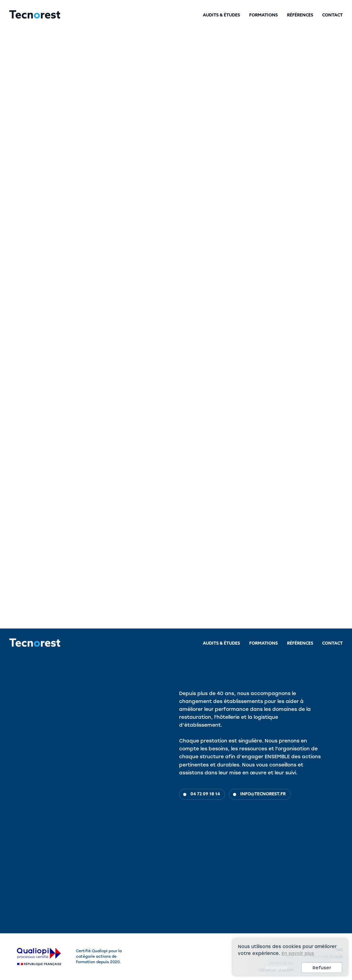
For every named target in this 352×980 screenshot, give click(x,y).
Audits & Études (221, 15)
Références (300, 15)
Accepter (277, 968)
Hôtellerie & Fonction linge (89, 89)
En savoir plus (298, 953)
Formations (263, 15)
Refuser (322, 968)
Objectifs (15, 448)
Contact (332, 15)
